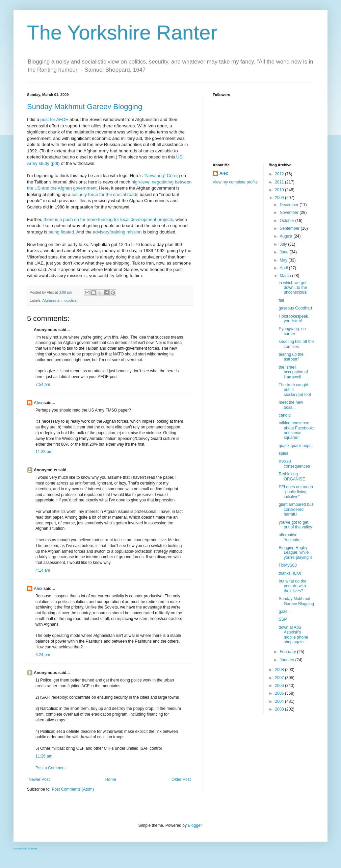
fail (281, 300)
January (287, 660)
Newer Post (39, 779)
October (287, 221)
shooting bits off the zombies (296, 344)
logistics (70, 300)
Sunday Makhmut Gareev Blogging (85, 107)
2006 (280, 686)
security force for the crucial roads (105, 194)
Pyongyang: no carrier (292, 331)
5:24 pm (43, 655)
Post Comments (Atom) (73, 789)
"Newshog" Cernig (162, 176)
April (284, 268)
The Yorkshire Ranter (122, 33)
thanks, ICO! (290, 573)
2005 (280, 693)
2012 (280, 174)
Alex (38, 403)
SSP (283, 619)
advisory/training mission (117, 232)
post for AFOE (55, 119)
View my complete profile (235, 182)
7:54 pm (43, 385)
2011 (280, 182)
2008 (280, 670)
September (290, 228)
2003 (280, 709)
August (286, 236)
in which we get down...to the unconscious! (293, 288)
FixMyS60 (287, 565)
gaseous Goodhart (295, 308)
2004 (280, 701)
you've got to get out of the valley (295, 525)
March (286, 276)
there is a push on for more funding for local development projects (108, 219)
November (290, 213)
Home (111, 779)
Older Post (181, 779)
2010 (280, 190)
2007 (280, 678)
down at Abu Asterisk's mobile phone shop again (293, 635)
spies (283, 453)
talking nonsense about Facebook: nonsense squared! (296, 430)
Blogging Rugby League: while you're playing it (295, 553)
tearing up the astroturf (291, 357)
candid (284, 415)
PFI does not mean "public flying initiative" (296, 492)
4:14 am (43, 570)
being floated (61, 232)
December (290, 205)
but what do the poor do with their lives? (292, 586)
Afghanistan (52, 300)
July (284, 244)
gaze (283, 612)
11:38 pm (44, 452)
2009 (280, 198)
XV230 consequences (294, 464)
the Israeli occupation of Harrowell (293, 372)
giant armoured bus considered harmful (296, 509)
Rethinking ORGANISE (292, 476)
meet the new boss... (291, 405)
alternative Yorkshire (290, 537)
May (284, 260)
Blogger (195, 825)
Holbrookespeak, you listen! (294, 319)
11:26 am (44, 756)
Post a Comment (50, 768)
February (288, 652)
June (284, 252)
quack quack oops (295, 446)
